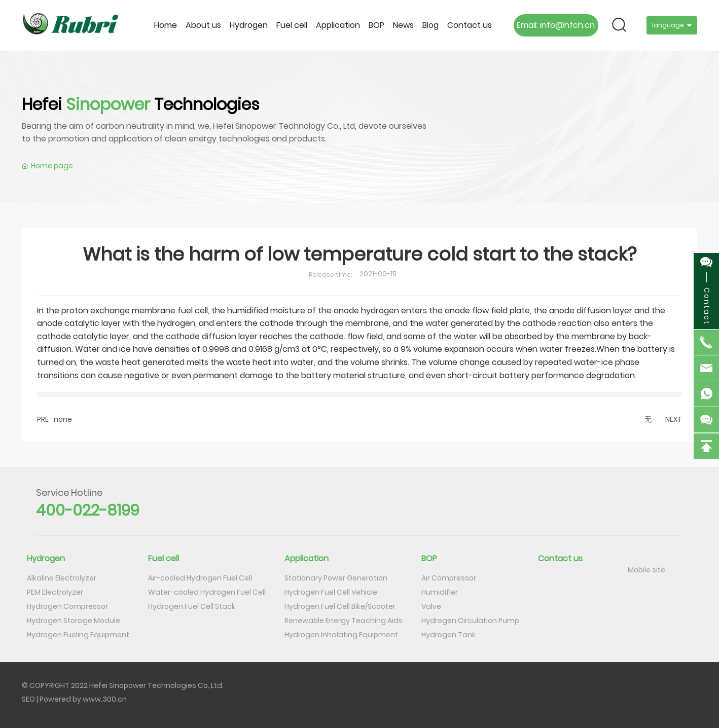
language (668, 25)
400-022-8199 (88, 511)
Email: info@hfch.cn (556, 25)
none (63, 419)
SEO (28, 699)
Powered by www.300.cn (83, 699)
